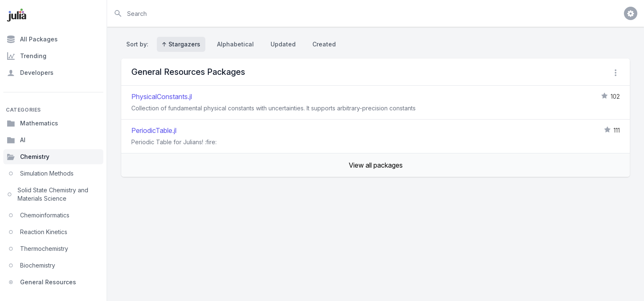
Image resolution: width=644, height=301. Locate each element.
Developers (30, 73)
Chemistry (28, 157)
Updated (283, 44)
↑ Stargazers (181, 44)
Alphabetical (235, 44)
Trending (27, 56)
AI (16, 140)
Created (324, 44)
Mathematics (32, 123)
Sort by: (139, 44)
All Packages (32, 39)
